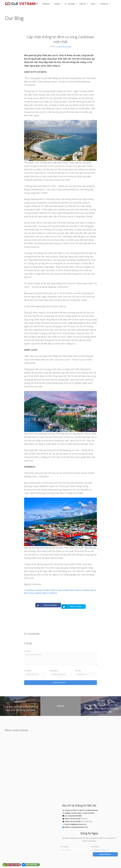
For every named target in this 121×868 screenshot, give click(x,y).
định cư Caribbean (50, 593)
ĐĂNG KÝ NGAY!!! (105, 850)
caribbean (31, 590)
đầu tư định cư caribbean (80, 590)
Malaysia (46, 4)
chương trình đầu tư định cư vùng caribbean (53, 590)
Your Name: (28, 668)
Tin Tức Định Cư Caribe (63, 46)
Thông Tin (104, 4)
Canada (57, 4)
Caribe (93, 4)
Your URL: (78, 668)
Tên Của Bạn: (65, 843)
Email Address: (54, 668)
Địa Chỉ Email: (95, 843)
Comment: (27, 648)
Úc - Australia (70, 4)
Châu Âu (83, 4)
